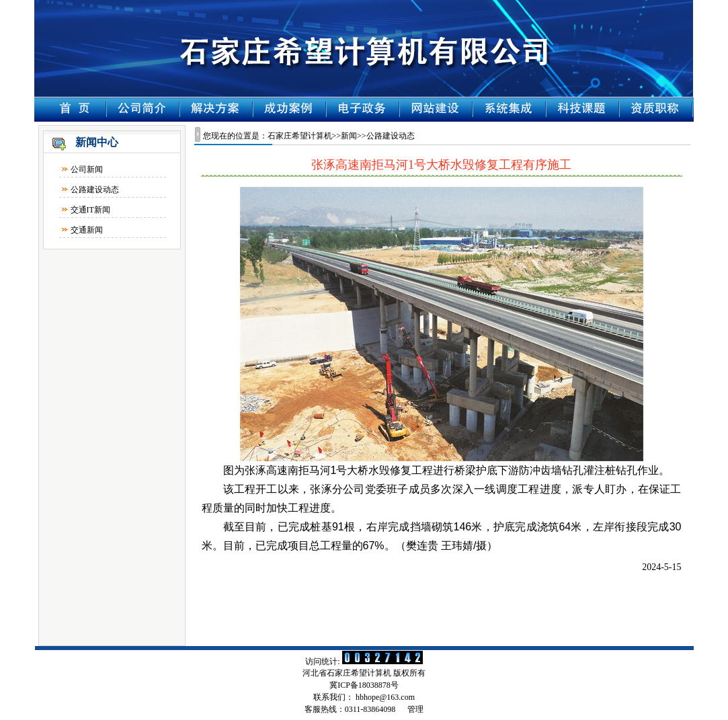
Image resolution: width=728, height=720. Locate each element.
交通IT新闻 (90, 210)
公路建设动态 (95, 190)
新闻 (349, 136)
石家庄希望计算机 (300, 136)
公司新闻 (87, 169)
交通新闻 (87, 230)
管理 (415, 709)
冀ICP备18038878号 (364, 685)
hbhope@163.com (385, 697)
